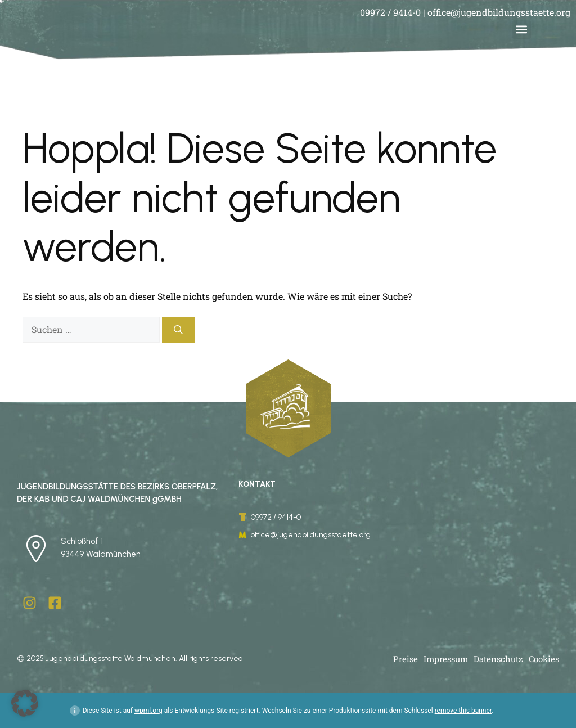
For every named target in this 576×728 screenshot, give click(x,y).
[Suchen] (178, 330)
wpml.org (148, 711)
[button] (522, 30)
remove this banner (463, 711)
